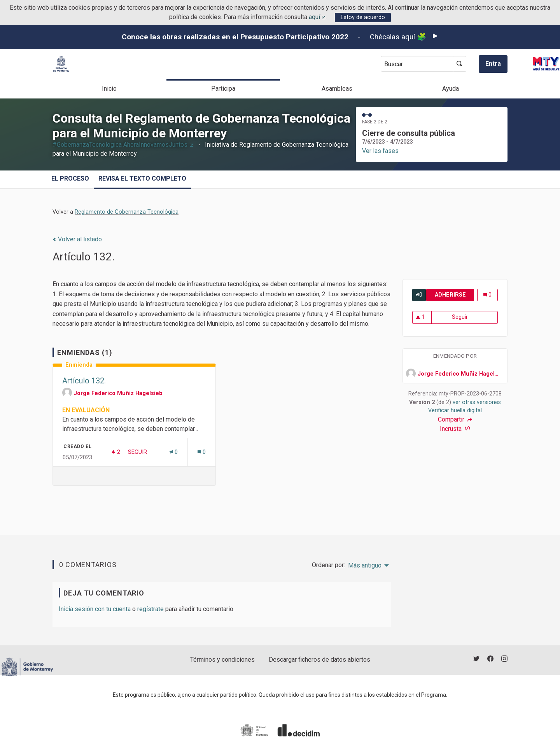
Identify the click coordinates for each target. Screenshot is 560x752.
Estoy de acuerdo (363, 17)
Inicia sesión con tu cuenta (95, 609)
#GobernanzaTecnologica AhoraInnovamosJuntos (123, 145)
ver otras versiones (477, 402)
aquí (318, 17)
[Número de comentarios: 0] (202, 452)
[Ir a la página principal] (61, 64)
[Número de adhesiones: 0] (174, 452)
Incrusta (455, 429)
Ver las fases (380, 151)
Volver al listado (77, 239)
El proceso (70, 178)
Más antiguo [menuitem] (365, 566)
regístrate (150, 609)
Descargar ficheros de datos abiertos (319, 660)
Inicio (109, 89)
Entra (493, 64)
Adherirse (455, 295)
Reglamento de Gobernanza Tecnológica (127, 212)
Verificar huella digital (455, 410)
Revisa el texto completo (142, 178)
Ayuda (451, 89)
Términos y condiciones (222, 660)
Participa (223, 89)
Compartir (455, 420)
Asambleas (337, 89)
